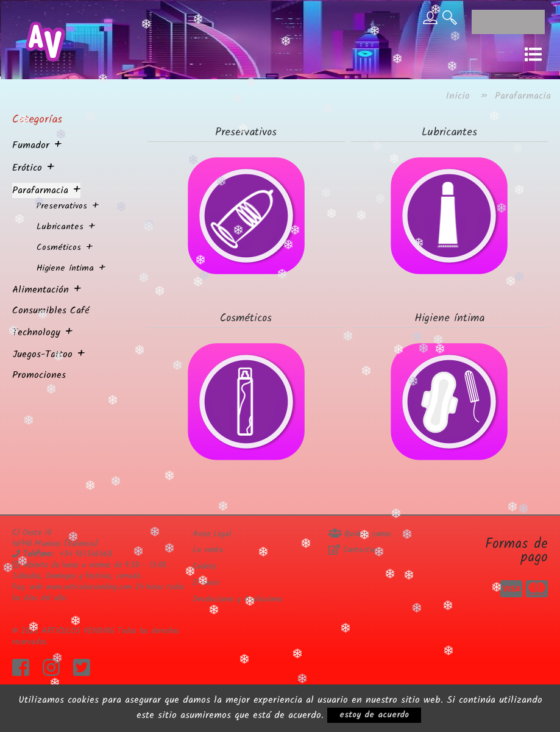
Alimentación (41, 290)
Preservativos (62, 206)
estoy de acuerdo (374, 715)
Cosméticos (59, 248)
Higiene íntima (65, 268)
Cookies (204, 567)
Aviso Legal (212, 534)
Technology (36, 332)
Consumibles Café (51, 311)
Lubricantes (60, 227)
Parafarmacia (40, 190)
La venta (208, 550)
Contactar (353, 550)
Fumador (31, 145)
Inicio (458, 96)
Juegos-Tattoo (42, 354)
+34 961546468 (86, 554)
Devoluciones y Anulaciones (238, 599)
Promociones (39, 375)
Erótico (27, 168)
